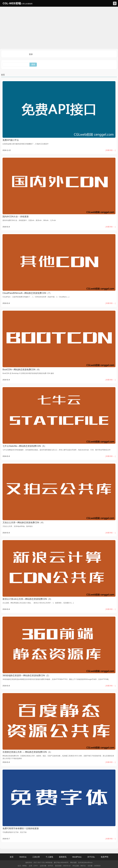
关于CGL (91, 857)
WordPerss (89, 863)
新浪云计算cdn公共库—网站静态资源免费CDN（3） (27, 599)
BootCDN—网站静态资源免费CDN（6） (22, 370)
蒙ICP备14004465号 (61, 863)
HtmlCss (23, 857)
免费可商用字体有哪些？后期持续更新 (21, 828)
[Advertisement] (59, 27)
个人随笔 (49, 857)
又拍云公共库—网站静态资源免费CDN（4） (24, 523)
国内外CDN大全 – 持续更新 (16, 217)
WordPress (77, 857)
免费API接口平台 (11, 140)
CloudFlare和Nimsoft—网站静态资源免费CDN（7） (27, 293)
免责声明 (105, 857)
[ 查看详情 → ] (110, 150)
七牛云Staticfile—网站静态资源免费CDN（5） (24, 446)
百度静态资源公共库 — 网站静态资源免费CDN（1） (27, 752)
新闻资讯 (63, 857)
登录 (31, 54)
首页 (3, 75)
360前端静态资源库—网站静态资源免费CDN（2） (26, 676)
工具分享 (36, 857)
